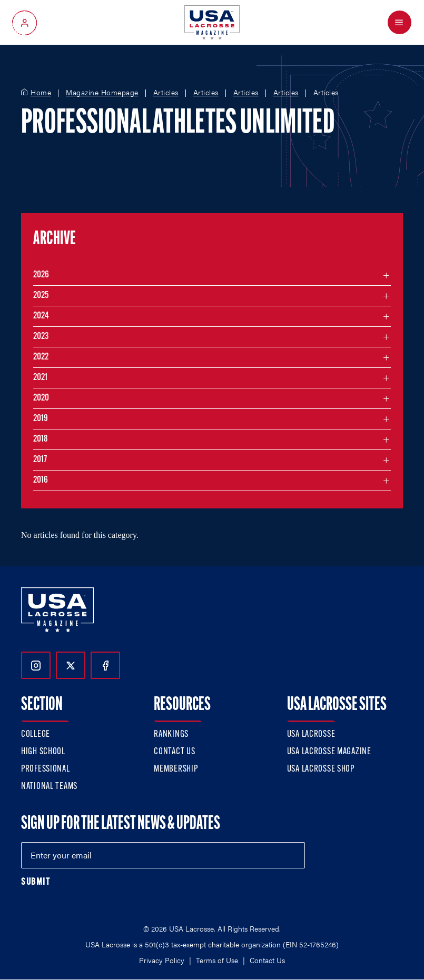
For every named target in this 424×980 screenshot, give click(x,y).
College (36, 734)
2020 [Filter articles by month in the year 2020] (41, 398)
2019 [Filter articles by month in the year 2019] (41, 419)
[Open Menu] (400, 22)
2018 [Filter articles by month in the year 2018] (41, 439)
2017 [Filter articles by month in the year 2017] (40, 460)
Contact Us (174, 752)
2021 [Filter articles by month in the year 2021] (40, 378)
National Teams (49, 787)
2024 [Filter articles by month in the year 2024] (41, 316)
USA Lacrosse (311, 734)
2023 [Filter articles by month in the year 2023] (41, 337)
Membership (176, 769)
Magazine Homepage (102, 93)
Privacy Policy (162, 960)
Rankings (171, 734)
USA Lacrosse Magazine (329, 752)
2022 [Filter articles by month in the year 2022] (41, 357)
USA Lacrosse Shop (321, 769)
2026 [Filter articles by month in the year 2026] (41, 275)
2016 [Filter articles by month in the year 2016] (41, 480)
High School (43, 752)
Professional (46, 769)
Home (41, 93)
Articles (166, 93)
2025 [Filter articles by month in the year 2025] (41, 296)
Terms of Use (217, 960)
